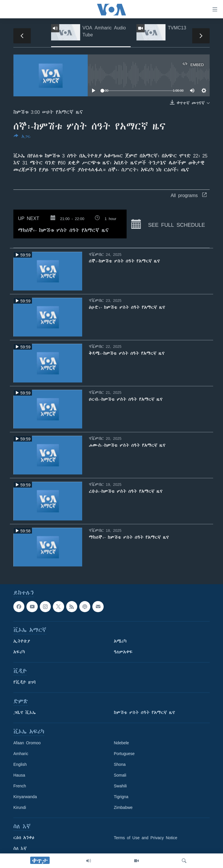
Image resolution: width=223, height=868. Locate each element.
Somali (120, 775)
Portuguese (124, 754)
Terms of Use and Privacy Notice (146, 838)
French (20, 786)
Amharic (21, 754)
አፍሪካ (19, 652)
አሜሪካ (120, 641)
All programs (189, 195)
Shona (120, 764)
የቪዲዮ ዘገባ (25, 682)
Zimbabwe (123, 807)
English (20, 764)
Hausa (19, 775)
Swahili (120, 786)
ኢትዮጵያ (22, 641)
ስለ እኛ (20, 848)
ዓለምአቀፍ (123, 652)
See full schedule (168, 224)
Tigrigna (121, 797)
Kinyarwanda (25, 797)
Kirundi (20, 807)
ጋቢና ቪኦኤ (25, 713)
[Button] (22, 138)
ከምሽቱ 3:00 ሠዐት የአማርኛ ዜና (48, 112)
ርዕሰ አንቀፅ (24, 838)
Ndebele (121, 743)
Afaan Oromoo (27, 743)
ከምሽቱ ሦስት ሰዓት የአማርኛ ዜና (144, 713)
